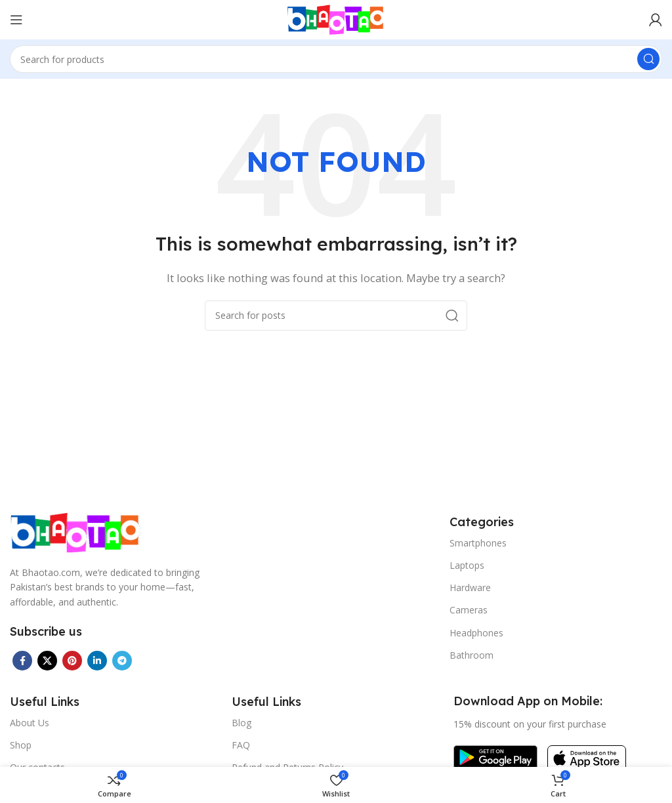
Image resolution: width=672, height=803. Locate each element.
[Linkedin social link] (97, 661)
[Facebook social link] (22, 661)
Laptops (467, 565)
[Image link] (75, 531)
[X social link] (47, 661)
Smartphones (478, 543)
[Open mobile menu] (16, 20)
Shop (21, 745)
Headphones (476, 633)
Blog (241, 723)
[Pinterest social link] (72, 661)
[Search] (336, 59)
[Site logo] (336, 18)
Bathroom (472, 655)
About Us (30, 723)
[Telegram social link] (122, 661)
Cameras (469, 610)
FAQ (241, 745)
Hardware (470, 587)
